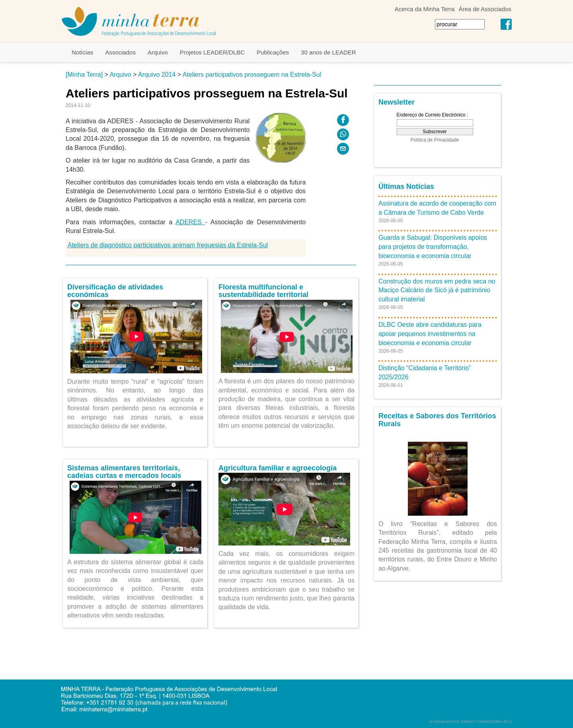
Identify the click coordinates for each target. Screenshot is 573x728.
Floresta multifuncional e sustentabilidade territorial (263, 291)
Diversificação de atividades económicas (115, 291)
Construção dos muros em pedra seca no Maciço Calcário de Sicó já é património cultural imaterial (437, 290)
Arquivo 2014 (157, 75)
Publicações (273, 52)
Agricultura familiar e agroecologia (278, 468)
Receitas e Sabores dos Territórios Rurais (437, 420)
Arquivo (158, 52)
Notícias (82, 52)
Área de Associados (485, 9)
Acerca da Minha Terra (425, 9)
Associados (120, 52)
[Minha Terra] (84, 75)
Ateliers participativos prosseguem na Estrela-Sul (252, 75)
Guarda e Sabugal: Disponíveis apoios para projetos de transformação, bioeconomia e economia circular (433, 247)
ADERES (190, 222)
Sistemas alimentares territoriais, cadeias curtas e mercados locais (124, 472)
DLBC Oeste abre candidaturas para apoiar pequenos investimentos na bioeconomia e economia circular (430, 334)
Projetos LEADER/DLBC (212, 52)
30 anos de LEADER (328, 52)
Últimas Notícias (406, 186)
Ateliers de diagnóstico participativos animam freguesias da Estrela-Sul (168, 245)
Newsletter (397, 102)
